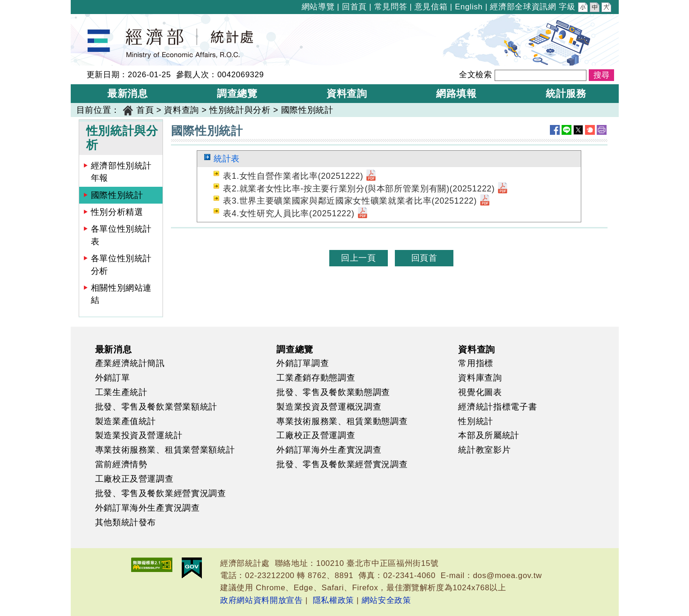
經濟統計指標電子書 (497, 407)
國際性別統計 (307, 110)
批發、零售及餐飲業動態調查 (333, 392)
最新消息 (114, 349)
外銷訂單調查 (303, 363)
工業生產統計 (121, 392)
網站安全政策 (386, 600)
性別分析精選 (117, 212)
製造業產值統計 (126, 421)
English (469, 7)
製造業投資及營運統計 (139, 435)
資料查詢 (182, 110)
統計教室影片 (484, 450)
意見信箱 (431, 7)
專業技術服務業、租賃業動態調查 (342, 421)
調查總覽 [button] (237, 93)
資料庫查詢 (480, 378)
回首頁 (354, 7)
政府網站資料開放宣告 (262, 600)
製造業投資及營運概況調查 (329, 407)
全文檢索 (476, 75)
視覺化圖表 (480, 392)
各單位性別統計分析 (122, 264)
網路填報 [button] (456, 93)
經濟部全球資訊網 (523, 7)
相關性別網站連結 (122, 294)
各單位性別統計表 (122, 235)
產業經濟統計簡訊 (130, 363)
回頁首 (424, 258)
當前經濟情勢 (121, 464)
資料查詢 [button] (347, 93)
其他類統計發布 (126, 522)
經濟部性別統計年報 (122, 172)
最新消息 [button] (128, 93)
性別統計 (476, 421)
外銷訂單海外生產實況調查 (148, 508)
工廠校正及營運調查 (134, 479)
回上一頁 (359, 258)
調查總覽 (295, 349)
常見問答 (391, 7)
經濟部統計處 (103, 20)
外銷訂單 (113, 378)
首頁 (145, 110)
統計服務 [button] (566, 93)
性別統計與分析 (240, 110)
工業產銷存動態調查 (316, 378)
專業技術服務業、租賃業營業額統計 (165, 450)
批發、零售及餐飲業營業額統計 (156, 407)
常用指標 (476, 363)
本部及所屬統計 (489, 435)
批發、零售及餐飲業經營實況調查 (161, 493)
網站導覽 (318, 7)
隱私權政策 (333, 600)
